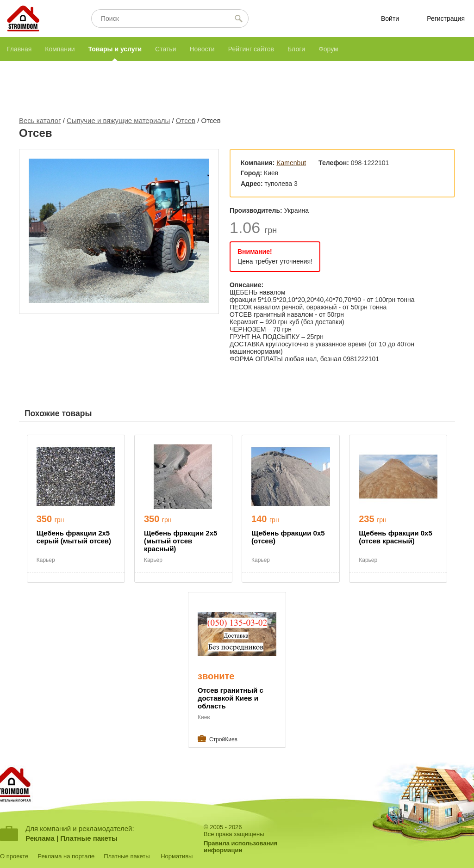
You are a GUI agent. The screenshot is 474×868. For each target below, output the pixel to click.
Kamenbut (291, 163)
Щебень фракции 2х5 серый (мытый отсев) (74, 537)
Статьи (165, 49)
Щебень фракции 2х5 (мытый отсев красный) (181, 541)
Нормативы (177, 856)
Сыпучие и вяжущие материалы (118, 120)
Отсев (186, 120)
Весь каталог (40, 120)
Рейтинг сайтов (251, 49)
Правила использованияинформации (240, 847)
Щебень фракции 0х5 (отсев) (288, 537)
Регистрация (446, 18)
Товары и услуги (115, 49)
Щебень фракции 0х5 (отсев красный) (395, 537)
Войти (390, 18)
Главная (19, 49)
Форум (328, 49)
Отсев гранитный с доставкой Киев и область (231, 698)
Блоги (296, 49)
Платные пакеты (89, 838)
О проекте (14, 856)
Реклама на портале (66, 856)
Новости (202, 49)
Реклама (40, 838)
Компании (60, 49)
